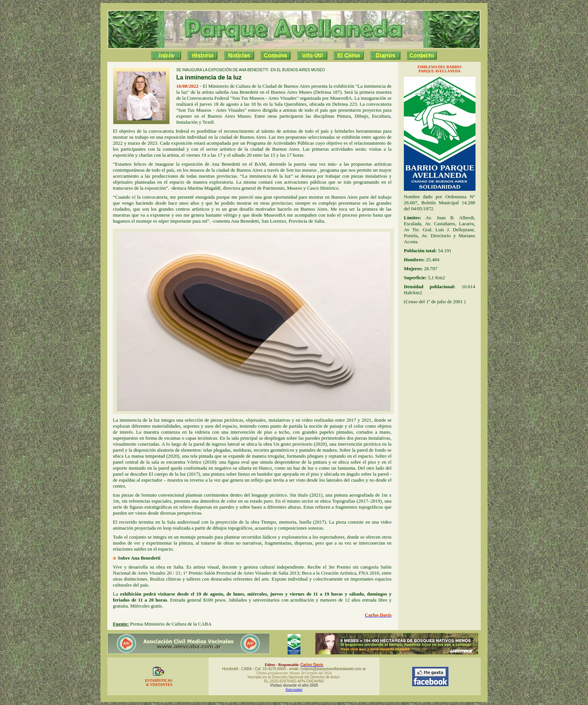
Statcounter (294, 689)
